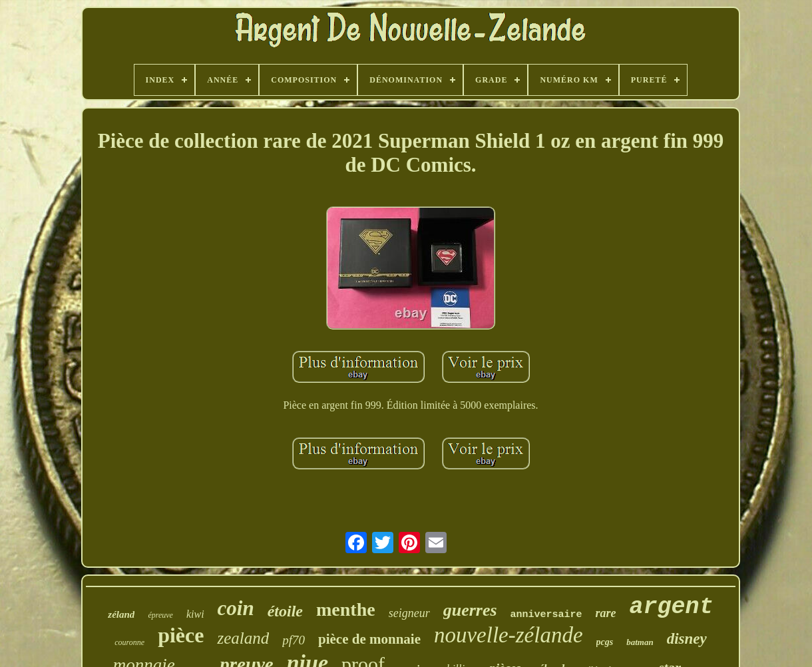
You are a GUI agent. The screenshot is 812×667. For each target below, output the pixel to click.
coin (236, 608)
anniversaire (546, 615)
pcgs (605, 642)
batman (640, 642)
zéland (121, 614)
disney (687, 639)
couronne (129, 642)
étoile (285, 611)
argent (672, 607)
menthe (346, 609)
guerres (470, 610)
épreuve (160, 615)
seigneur (409, 613)
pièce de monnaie (369, 639)
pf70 (294, 640)
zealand (243, 638)
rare (606, 613)
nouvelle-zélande (508, 635)
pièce (181, 635)
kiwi (195, 614)
